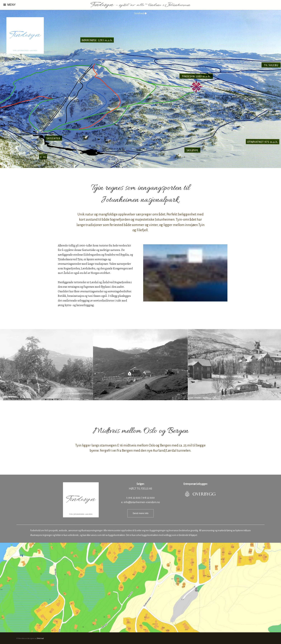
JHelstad (40, 638)
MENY (9, 5)
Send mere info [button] (140, 513)
